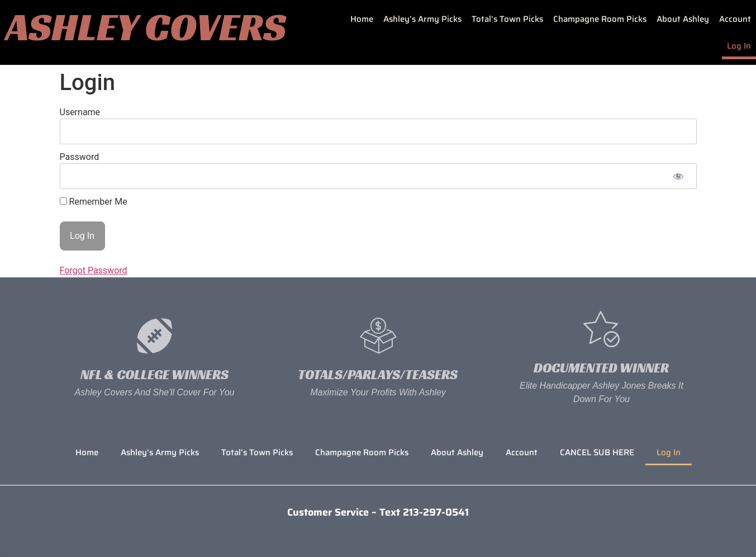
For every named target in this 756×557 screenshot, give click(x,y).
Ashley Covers (146, 27)
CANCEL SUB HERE (597, 452)
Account (735, 19)
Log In (739, 46)
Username (80, 112)
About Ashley (683, 19)
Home (362, 19)
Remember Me (94, 202)
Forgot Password (94, 270)
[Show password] (679, 176)
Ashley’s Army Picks (422, 19)
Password (80, 157)
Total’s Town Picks (507, 19)
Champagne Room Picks (600, 19)
